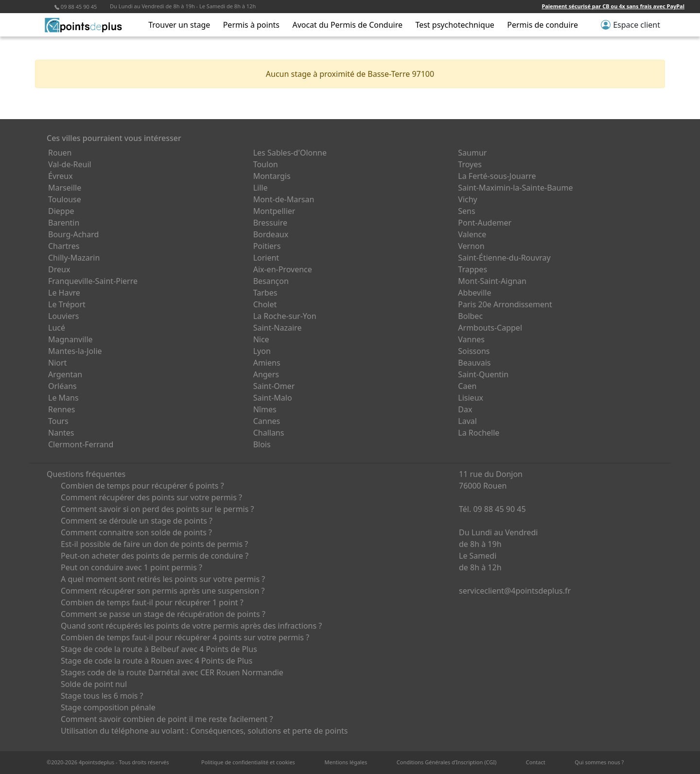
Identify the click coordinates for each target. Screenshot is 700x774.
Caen (467, 386)
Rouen (60, 153)
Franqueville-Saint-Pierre (93, 281)
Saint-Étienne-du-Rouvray (504, 258)
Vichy (467, 199)
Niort (57, 363)
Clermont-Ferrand (81, 444)
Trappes (472, 269)
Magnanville (70, 339)
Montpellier (274, 211)
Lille (261, 188)
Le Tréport (67, 304)
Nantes (61, 433)
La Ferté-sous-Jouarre (497, 176)
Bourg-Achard (73, 234)
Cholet (265, 304)
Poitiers (267, 246)
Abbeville (474, 293)
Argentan (65, 374)
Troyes (470, 164)
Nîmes (265, 409)
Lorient (266, 258)
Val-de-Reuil (70, 164)
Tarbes (265, 293)
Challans (269, 433)
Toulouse (65, 199)
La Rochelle (479, 433)
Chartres (64, 246)
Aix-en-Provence (283, 269)
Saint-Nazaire (278, 328)
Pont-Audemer (485, 223)
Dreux (59, 269)
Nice (261, 339)
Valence (472, 234)
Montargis (272, 176)
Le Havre (64, 293)
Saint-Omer (274, 386)
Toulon (266, 164)
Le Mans (63, 398)
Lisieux (471, 398)
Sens (466, 211)
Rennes (61, 409)
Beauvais (474, 363)
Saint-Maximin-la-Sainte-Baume (515, 188)
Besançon (271, 281)
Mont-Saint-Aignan (492, 281)
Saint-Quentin (483, 374)
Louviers (64, 316)
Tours (58, 421)
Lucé (57, 328)
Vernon (471, 246)
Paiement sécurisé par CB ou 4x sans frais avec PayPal (613, 6)
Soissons (474, 351)
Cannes (267, 421)
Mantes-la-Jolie (75, 351)
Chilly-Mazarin (74, 258)
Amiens (267, 363)
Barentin (64, 223)
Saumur (472, 153)
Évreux (61, 176)
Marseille (65, 188)
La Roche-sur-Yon (285, 316)
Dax (465, 409)
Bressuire (270, 223)
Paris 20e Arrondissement (505, 304)
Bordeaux (271, 234)
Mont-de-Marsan (284, 199)
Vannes (471, 339)
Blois (262, 444)
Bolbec (470, 316)
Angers (266, 374)
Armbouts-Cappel (490, 328)
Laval (467, 421)
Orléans (62, 386)
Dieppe (61, 211)
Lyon (262, 351)
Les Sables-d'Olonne (290, 153)
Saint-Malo (273, 398)
